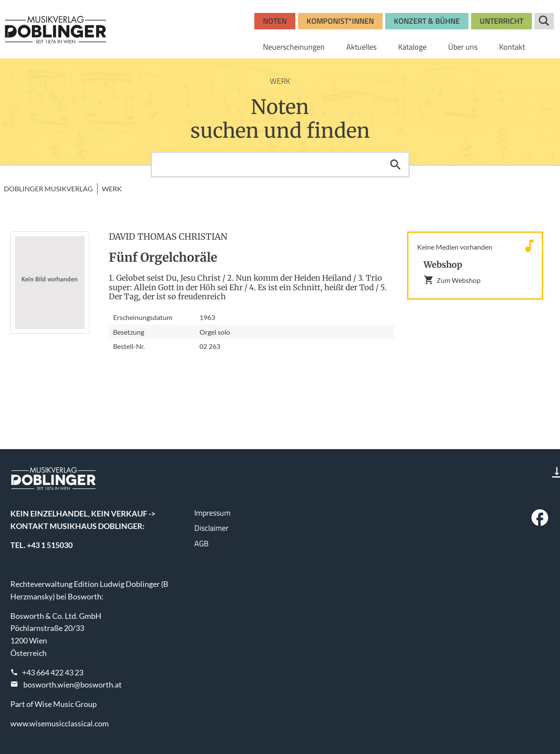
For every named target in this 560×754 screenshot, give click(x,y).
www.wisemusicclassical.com (60, 723)
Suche (544, 21)
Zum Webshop (452, 280)
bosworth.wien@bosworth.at (73, 684)
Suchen (395, 165)
